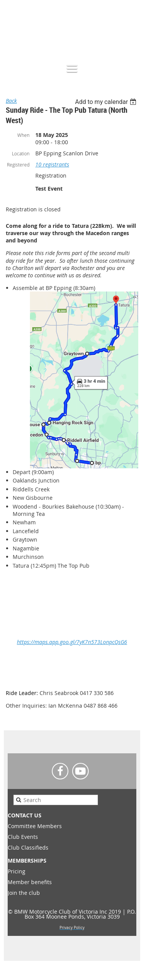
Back (11, 101)
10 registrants (52, 164)
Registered (18, 165)
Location (21, 153)
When (23, 135)
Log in (132, 36)
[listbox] (107, 102)
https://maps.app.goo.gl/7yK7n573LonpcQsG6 (72, 642)
